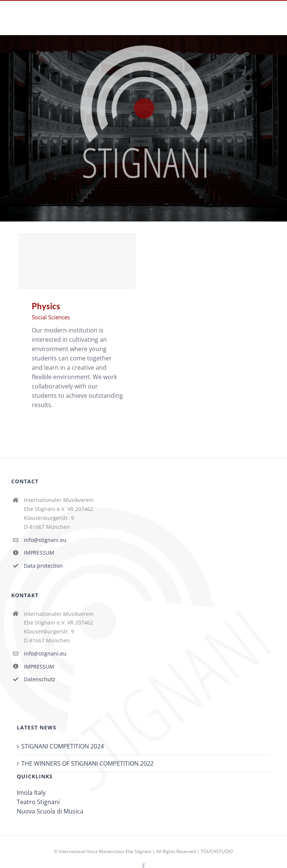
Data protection (43, 566)
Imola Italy (31, 793)
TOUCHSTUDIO (217, 851)
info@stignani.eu (45, 540)
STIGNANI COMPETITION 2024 (63, 746)
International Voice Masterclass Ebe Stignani (105, 851)
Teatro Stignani (38, 802)
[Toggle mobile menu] (272, 23)
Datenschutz (40, 679)
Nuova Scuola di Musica (50, 811)
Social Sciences (51, 317)
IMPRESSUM (39, 553)
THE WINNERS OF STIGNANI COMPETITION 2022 (87, 763)
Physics (46, 306)
